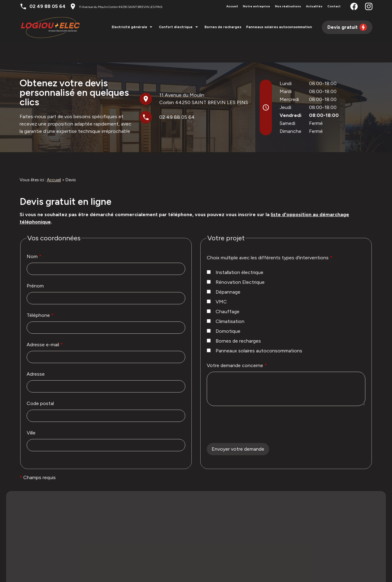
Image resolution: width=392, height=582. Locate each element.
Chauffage (223, 291)
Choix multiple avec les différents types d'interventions (269, 237)
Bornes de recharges (223, 27)
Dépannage (224, 271)
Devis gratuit (347, 27)
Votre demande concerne (237, 345)
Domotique (224, 311)
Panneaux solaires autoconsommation (279, 27)
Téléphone (40, 295)
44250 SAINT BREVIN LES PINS (121, 7)
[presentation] (253, 418)
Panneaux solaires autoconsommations (254, 330)
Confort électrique (176, 27)
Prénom (35, 265)
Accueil (232, 6)
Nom (34, 236)
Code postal (40, 383)
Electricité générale (130, 27)
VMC (217, 281)
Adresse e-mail (45, 324)
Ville (31, 412)
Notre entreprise (256, 6)
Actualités (314, 6)
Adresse (36, 353)
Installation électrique (235, 252)
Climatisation (226, 301)
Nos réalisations (288, 6)
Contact (334, 6)
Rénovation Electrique (236, 262)
